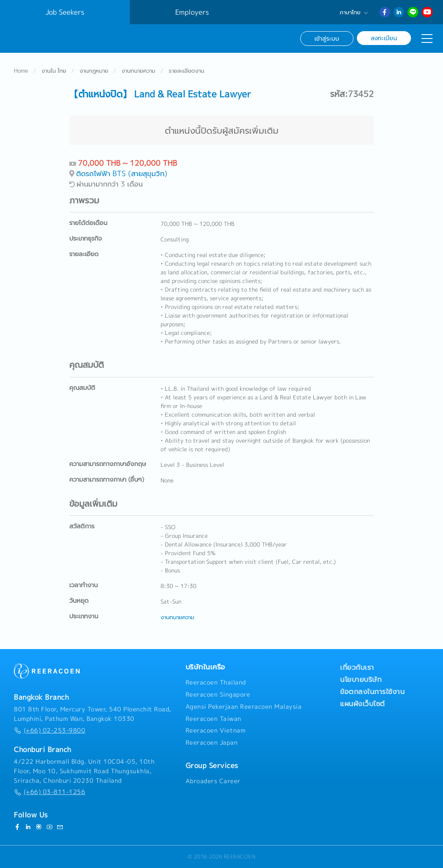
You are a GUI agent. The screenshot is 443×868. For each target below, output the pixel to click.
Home (21, 71)
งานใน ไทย (54, 71)
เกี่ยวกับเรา (357, 668)
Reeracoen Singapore (218, 694)
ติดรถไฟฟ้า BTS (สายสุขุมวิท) (122, 174)
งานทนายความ (138, 71)
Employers (192, 12)
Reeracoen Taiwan (213, 719)
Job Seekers (65, 12)
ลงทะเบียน (384, 38)
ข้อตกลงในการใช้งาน (372, 692)
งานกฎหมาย (94, 71)
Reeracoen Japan (212, 743)
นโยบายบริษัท (361, 680)
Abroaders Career (213, 781)
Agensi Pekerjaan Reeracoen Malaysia (244, 707)
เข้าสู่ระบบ (327, 38)
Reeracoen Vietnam (216, 731)
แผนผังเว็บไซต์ (363, 704)
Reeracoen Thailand (216, 683)
